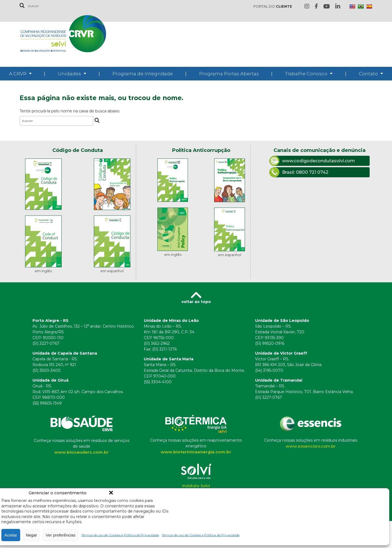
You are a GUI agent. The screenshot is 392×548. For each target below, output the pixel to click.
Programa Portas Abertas (229, 74)
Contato (368, 74)
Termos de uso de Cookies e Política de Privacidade (120, 535)
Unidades (69, 74)
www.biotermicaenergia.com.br (196, 452)
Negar (32, 535)
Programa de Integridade (143, 74)
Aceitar (11, 535)
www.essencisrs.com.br (311, 446)
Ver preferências (61, 535)
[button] (111, 493)
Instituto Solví (196, 486)
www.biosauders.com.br (82, 452)
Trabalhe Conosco (306, 74)
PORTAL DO (273, 6)
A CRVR (18, 74)
